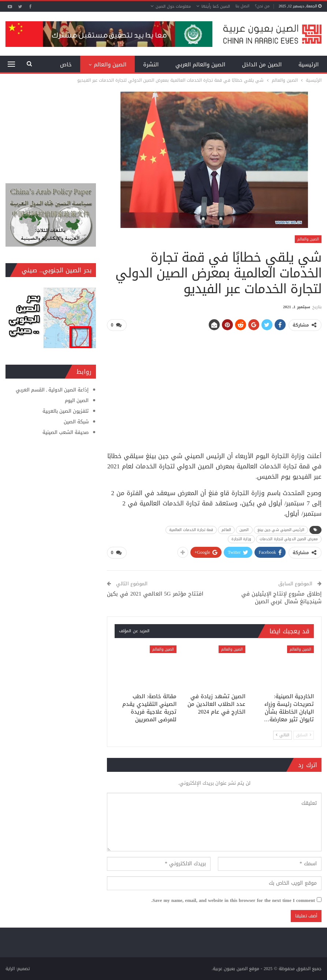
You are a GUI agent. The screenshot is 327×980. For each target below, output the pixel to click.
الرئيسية (309, 65)
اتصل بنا (242, 6)
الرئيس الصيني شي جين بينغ (281, 530)
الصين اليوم (77, 400)
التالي (283, 735)
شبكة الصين (76, 422)
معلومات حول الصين (173, 6)
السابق (304, 735)
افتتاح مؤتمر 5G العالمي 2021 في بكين (155, 594)
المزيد (65, 65)
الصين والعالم (110, 65)
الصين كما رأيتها (216, 6)
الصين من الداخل (262, 65)
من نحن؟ (262, 6)
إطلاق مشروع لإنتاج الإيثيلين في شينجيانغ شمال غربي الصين (281, 598)
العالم (226, 530)
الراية (10, 969)
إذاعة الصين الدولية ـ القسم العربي (52, 390)
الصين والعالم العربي (200, 65)
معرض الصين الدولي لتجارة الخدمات (289, 539)
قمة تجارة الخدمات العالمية (191, 530)
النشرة (151, 65)
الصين (244, 530)
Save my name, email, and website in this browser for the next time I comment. (233, 900)
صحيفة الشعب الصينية (66, 432)
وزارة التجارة (241, 539)
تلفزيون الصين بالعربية (66, 411)
